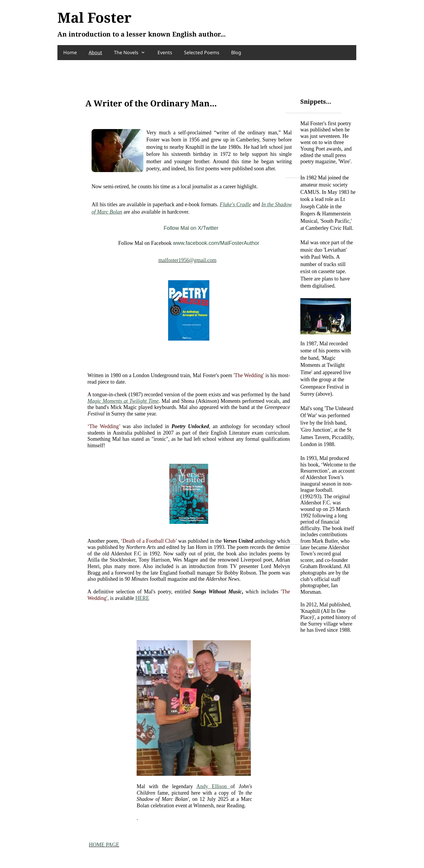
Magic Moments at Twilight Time (123, 401)
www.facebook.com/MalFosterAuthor (216, 243)
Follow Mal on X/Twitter (191, 228)
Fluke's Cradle (235, 204)
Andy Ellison (213, 786)
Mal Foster (95, 17)
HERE (142, 598)
